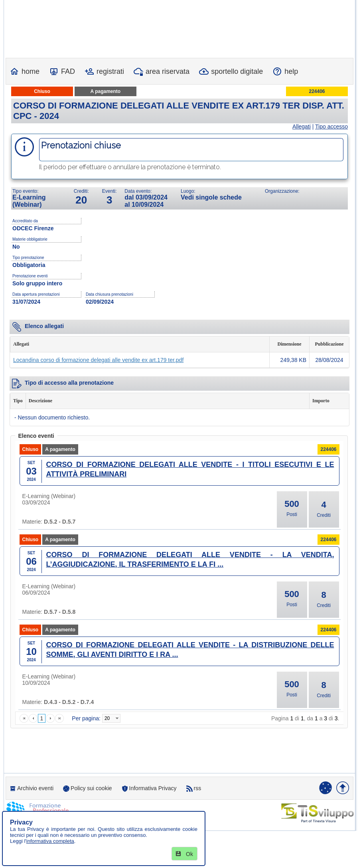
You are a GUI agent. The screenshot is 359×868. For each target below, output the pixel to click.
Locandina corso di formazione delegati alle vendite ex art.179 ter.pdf (98, 360)
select (117, 718)
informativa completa (50, 841)
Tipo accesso (331, 127)
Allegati (302, 127)
